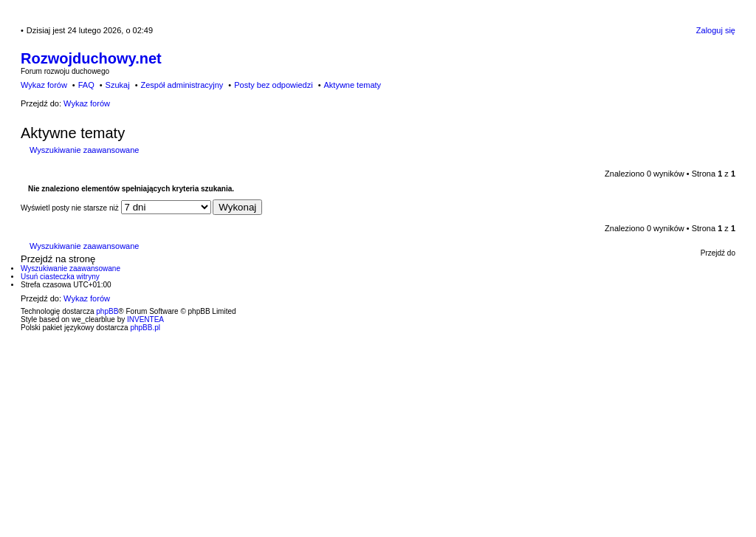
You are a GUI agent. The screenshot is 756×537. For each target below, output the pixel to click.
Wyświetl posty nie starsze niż (116, 208)
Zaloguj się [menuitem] (716, 30)
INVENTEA (145, 319)
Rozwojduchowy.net (91, 58)
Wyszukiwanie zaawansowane (84, 150)
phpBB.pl (145, 328)
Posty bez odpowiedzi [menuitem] (273, 85)
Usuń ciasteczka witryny (60, 277)
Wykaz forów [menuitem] (44, 85)
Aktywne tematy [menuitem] (352, 85)
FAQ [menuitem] (86, 85)
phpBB (107, 311)
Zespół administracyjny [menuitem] (182, 85)
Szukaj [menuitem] (118, 85)
